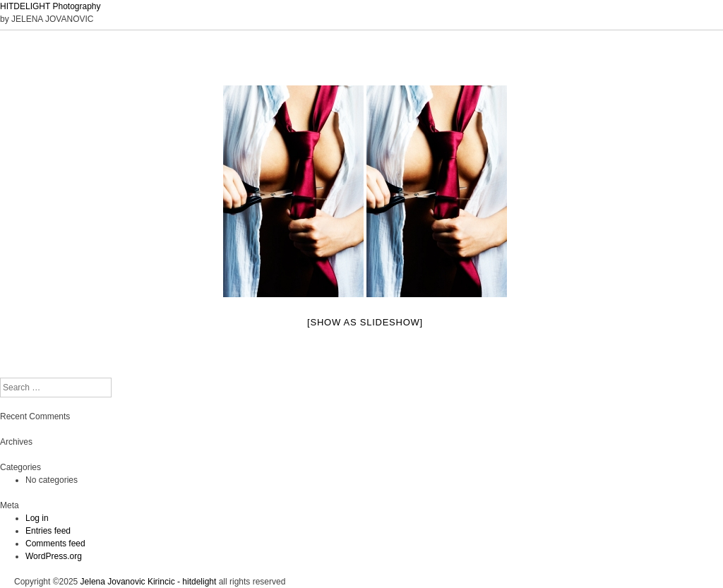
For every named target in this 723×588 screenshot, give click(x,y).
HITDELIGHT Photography (50, 6)
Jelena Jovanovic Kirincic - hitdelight (149, 582)
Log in (37, 518)
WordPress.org (54, 556)
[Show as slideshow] (365, 322)
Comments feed (55, 544)
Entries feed (48, 531)
